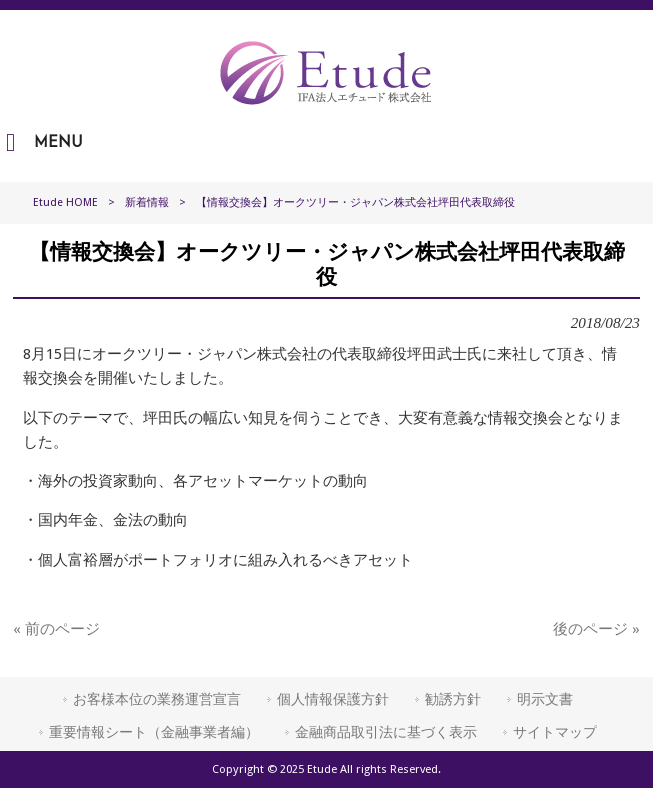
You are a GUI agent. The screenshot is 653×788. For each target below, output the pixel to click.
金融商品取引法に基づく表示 (386, 732)
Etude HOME (65, 202)
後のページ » (596, 629)
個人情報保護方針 (333, 699)
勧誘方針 (453, 699)
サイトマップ (555, 732)
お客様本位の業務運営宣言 (157, 699)
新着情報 (147, 202)
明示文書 (545, 699)
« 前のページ (56, 629)
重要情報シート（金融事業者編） (154, 732)
